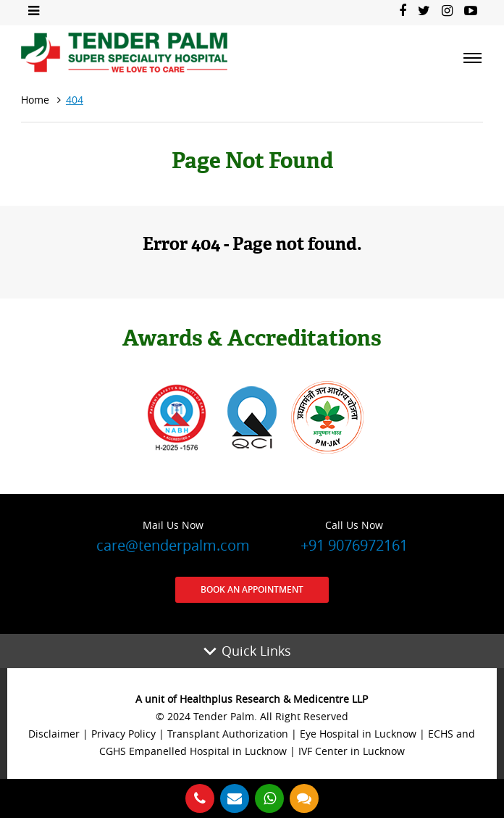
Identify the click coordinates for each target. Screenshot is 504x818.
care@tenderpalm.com (173, 535)
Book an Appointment (252, 589)
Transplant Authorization (228, 734)
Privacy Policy (123, 734)
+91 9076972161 (354, 535)
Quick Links (256, 651)
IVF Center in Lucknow (352, 751)
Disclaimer (54, 734)
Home (35, 100)
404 (75, 100)
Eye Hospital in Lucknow (358, 734)
